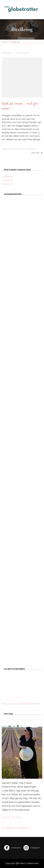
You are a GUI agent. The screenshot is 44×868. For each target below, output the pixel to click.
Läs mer (37, 153)
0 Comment (30, 149)
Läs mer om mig (11, 817)
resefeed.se (23, 828)
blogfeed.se (8, 828)
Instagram (8, 176)
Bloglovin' (7, 184)
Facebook (7, 180)
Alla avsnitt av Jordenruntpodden (21, 704)
